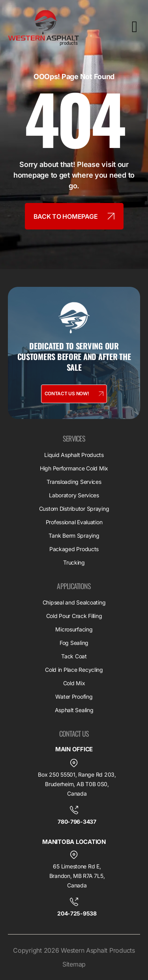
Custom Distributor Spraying (74, 509)
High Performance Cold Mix (74, 468)
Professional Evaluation (74, 522)
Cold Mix (74, 683)
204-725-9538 (77, 913)
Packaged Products (74, 549)
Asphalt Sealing (74, 710)
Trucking (74, 562)
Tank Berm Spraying (74, 535)
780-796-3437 (77, 822)
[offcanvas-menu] (135, 27)
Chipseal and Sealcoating (74, 602)
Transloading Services (74, 482)
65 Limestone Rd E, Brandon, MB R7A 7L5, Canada (77, 876)
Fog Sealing (74, 643)
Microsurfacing (74, 629)
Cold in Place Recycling (74, 670)
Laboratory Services (74, 495)
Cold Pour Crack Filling (74, 616)
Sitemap (74, 964)
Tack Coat (74, 656)
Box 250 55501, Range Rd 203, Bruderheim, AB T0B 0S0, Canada (77, 784)
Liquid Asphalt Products (74, 455)
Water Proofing (74, 697)
